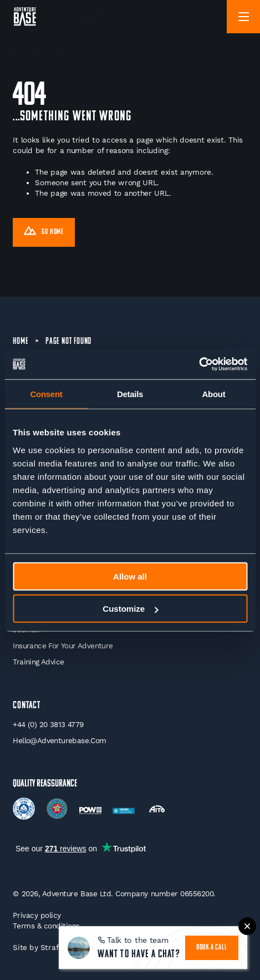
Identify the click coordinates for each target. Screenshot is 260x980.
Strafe (52, 947)
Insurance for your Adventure (63, 646)
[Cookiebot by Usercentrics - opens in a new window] (199, 364)
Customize (130, 609)
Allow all (130, 576)
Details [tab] (130, 394)
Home (20, 342)
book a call (212, 948)
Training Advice (38, 662)
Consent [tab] (47, 394)
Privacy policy (37, 915)
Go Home (44, 232)
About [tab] (214, 394)
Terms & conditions (46, 926)
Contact (27, 706)
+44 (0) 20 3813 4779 (48, 724)
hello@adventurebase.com (59, 740)
